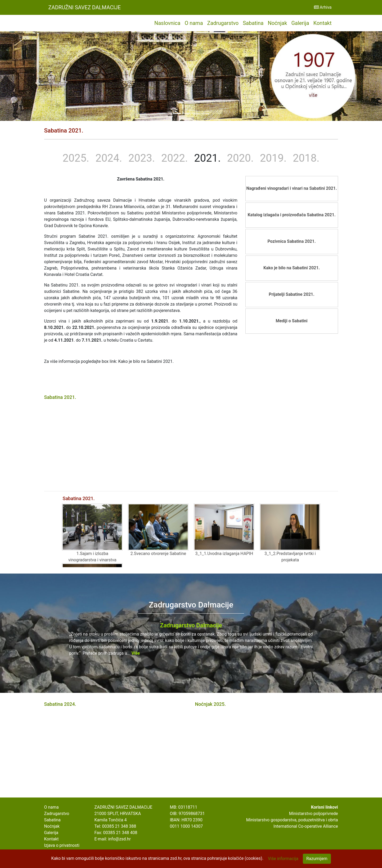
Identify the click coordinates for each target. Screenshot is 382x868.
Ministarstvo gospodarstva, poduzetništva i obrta (292, 820)
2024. (109, 158)
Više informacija (283, 859)
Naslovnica (167, 23)
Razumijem (317, 859)
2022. (174, 158)
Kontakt (323, 23)
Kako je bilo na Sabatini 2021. (292, 268)
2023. (142, 158)
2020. (240, 158)
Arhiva (323, 7)
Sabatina (253, 23)
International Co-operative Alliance (306, 826)
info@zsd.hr (119, 839)
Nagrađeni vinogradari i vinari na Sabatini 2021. (291, 188)
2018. (306, 158)
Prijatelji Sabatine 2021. (291, 294)
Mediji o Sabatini (291, 321)
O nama (194, 23)
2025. (76, 158)
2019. (273, 158)
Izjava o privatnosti (62, 845)
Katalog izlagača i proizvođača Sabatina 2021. (291, 215)
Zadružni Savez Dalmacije (85, 7)
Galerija (300, 23)
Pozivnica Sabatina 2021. (291, 241)
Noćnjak (277, 23)
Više (136, 653)
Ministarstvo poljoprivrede (314, 814)
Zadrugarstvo (223, 23)
